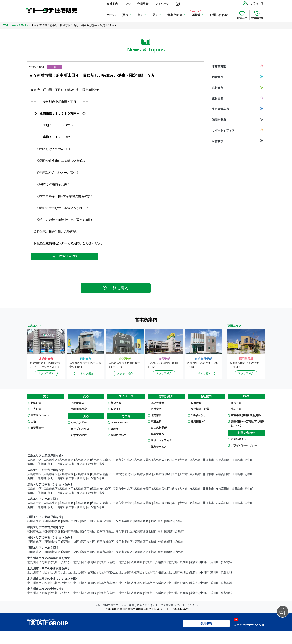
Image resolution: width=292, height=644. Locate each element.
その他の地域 (96, 464)
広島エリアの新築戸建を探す (46, 456)
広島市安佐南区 (101, 460)
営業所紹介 (175, 15)
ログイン (116, 409)
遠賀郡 (194, 562)
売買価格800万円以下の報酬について (248, 424)
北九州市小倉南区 (85, 562)
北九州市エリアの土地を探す (46, 589)
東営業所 (237, 99)
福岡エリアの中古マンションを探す (50, 537)
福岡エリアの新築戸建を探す (46, 517)
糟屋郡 (169, 521)
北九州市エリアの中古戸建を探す (49, 568)
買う (125, 15)
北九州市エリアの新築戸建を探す (49, 558)
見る (155, 15)
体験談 (115, 429)
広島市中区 (34, 460)
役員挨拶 (196, 403)
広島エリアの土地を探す (43, 499)
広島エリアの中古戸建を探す (46, 470)
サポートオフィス (237, 131)
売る (140, 15)
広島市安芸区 (143, 460)
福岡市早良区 (124, 521)
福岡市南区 (88, 521)
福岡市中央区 (71, 521)
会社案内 (112, 4)
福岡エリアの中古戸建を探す (46, 527)
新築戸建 (36, 403)
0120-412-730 (64, 256)
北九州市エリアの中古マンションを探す (53, 579)
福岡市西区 (141, 521)
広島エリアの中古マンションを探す (50, 485)
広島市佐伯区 (162, 460)
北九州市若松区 (108, 562)
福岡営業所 (237, 120)
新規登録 (116, 403)
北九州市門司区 (37, 562)
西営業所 (237, 77)
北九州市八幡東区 (131, 562)
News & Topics (20, 25)
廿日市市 (208, 460)
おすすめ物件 (79, 435)
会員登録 (143, 4)
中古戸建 (36, 409)
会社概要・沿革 (200, 409)
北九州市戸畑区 (178, 562)
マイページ (162, 4)
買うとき (236, 403)
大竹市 (184, 460)
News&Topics (119, 423)
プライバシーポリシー (244, 445)
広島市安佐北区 (123, 460)
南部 (160, 521)
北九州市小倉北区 (60, 562)
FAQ (128, 4)
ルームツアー (79, 423)
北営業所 (237, 88)
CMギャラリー (199, 415)
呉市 (175, 460)
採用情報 (198, 422)
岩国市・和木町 (75, 464)
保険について (119, 435)
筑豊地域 (226, 562)
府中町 (249, 460)
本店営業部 (237, 67)
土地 (33, 422)
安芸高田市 (223, 460)
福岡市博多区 (52, 521)
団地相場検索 (79, 409)
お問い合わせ (219, 15)
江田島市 (237, 460)
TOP (6, 25)
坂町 (51, 464)
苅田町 (215, 562)
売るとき (236, 409)
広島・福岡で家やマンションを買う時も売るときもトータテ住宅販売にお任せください (146, 605)
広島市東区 (50, 460)
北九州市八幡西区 (155, 562)
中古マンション (40, 415)
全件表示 (237, 141)
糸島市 (179, 521)
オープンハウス (80, 429)
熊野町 (42, 464)
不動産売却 (77, 403)
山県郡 (60, 464)
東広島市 (195, 460)
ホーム (111, 15)
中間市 (204, 562)
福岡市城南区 (105, 521)
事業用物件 (37, 428)
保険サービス (159, 447)
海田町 (32, 464)
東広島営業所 (237, 109)
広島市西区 (82, 460)
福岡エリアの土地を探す (43, 548)
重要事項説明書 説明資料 (246, 415)
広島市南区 (66, 460)
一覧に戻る (116, 288)
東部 (153, 521)
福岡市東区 (34, 521)
